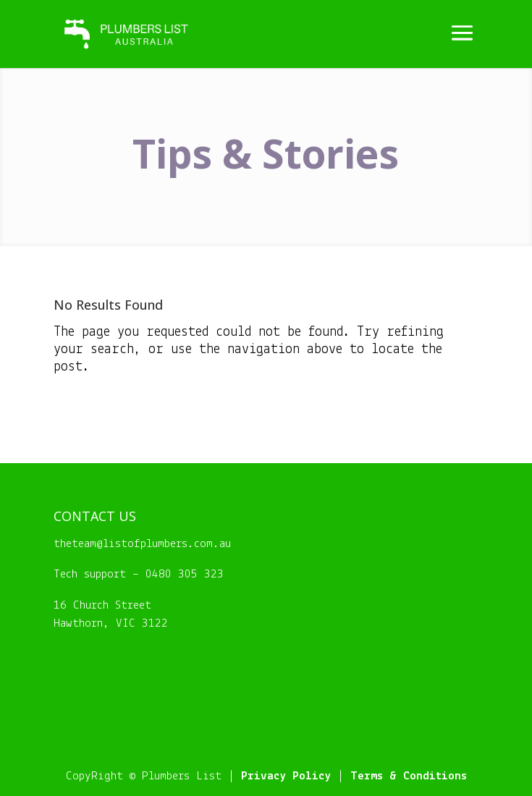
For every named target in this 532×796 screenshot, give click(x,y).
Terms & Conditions (409, 776)
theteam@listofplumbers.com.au (142, 544)
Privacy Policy (286, 776)
